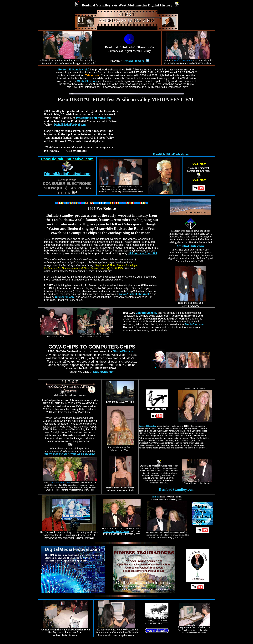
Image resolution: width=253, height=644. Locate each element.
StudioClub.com (191, 246)
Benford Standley (146, 313)
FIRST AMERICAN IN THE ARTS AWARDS (70, 454)
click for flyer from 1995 (142, 253)
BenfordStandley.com (177, 489)
